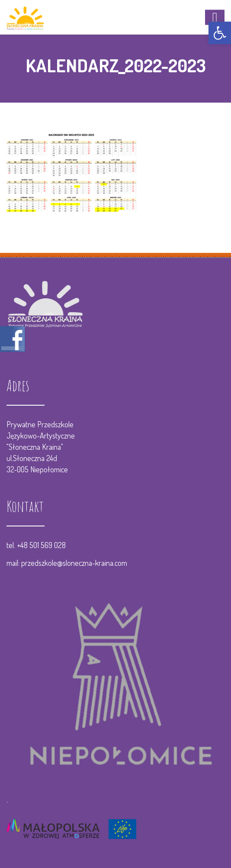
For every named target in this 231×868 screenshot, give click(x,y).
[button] (220, 33)
